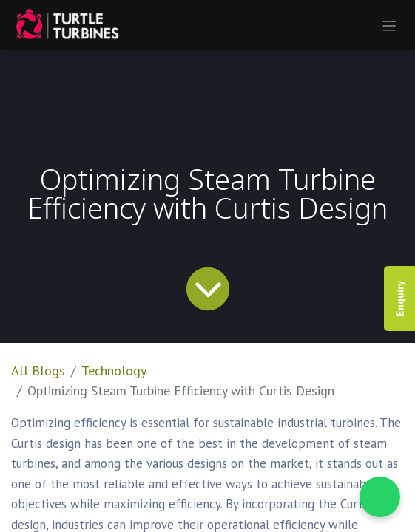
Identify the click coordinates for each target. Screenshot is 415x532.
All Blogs (38, 371)
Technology (114, 371)
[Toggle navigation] (389, 25)
